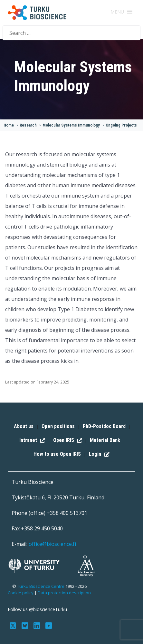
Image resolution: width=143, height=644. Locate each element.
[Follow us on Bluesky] (26, 625)
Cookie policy (21, 593)
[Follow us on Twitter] (14, 625)
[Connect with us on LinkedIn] (38, 625)
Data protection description (64, 593)
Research (28, 125)
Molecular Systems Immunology (71, 125)
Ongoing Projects (121, 125)
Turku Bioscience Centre (41, 586)
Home (9, 125)
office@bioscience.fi (52, 544)
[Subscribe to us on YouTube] (48, 625)
